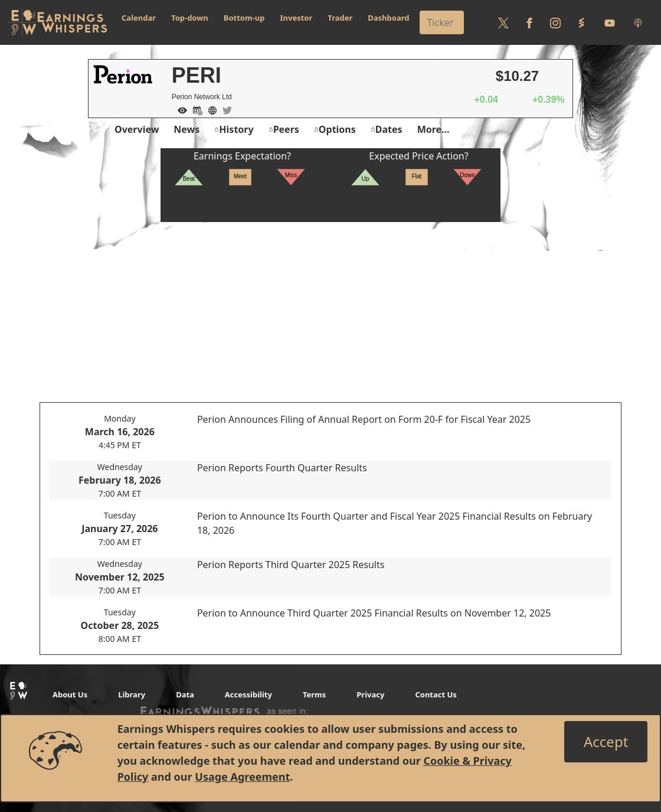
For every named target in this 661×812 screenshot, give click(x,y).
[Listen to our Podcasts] (638, 22)
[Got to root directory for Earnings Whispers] (57, 22)
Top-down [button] (190, 18)
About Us (70, 694)
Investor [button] (297, 18)
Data (185, 694)
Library (132, 694)
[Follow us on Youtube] (610, 22)
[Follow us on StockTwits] (581, 22)
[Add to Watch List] (179, 109)
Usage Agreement (242, 777)
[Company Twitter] (224, 109)
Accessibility (248, 694)
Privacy (370, 694)
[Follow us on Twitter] (503, 22)
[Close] (606, 742)
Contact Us (436, 694)
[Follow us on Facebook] (529, 22)
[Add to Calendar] (195, 109)
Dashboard (388, 18)
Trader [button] (340, 18)
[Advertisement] (330, 305)
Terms (314, 694)
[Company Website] (210, 109)
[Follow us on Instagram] (555, 22)
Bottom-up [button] (244, 18)
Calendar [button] (139, 18)
